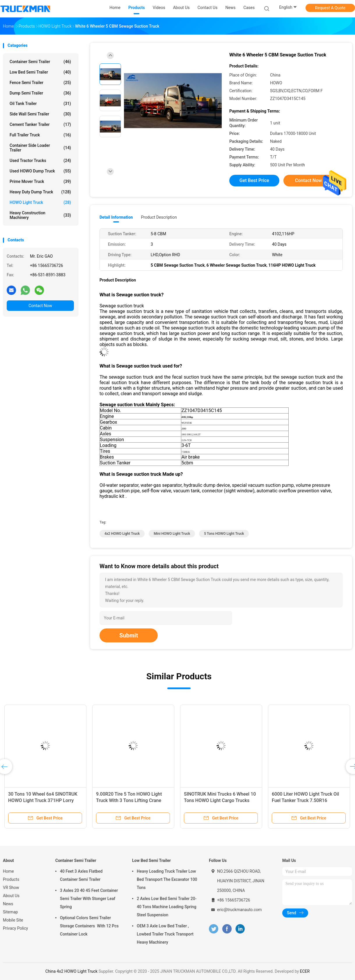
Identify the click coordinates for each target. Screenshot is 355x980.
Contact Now (40, 306)
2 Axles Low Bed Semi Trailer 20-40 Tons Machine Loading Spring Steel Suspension (167, 907)
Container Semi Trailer (40, 62)
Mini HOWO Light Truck (172, 534)
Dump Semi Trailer (40, 93)
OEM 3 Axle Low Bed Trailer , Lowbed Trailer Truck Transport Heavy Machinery (165, 934)
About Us (11, 896)
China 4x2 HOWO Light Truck (71, 971)
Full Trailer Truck (40, 135)
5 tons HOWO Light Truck (224, 534)
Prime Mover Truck (40, 181)
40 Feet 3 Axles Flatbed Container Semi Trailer (81, 875)
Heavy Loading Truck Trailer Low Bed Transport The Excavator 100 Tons (167, 879)
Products (11, 879)
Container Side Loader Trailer (40, 148)
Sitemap (10, 912)
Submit (129, 635)
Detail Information (116, 217)
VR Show (11, 888)
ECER (305, 971)
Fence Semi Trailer (40, 83)
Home (8, 871)
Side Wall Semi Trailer (40, 114)
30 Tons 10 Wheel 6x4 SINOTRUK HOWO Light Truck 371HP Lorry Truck (43, 800)
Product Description (159, 217)
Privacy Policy (15, 928)
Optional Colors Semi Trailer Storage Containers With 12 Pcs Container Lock (89, 926)
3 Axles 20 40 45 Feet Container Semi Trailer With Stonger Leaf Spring (89, 899)
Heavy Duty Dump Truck (40, 192)
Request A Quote (330, 8)
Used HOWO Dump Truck (40, 171)
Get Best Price (254, 180)
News (8, 904)
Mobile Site (13, 920)
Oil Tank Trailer (40, 104)
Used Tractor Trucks (40, 161)
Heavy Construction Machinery (40, 215)
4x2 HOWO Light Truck (122, 534)
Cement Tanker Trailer (40, 124)
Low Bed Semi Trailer (40, 72)
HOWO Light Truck (40, 202)
